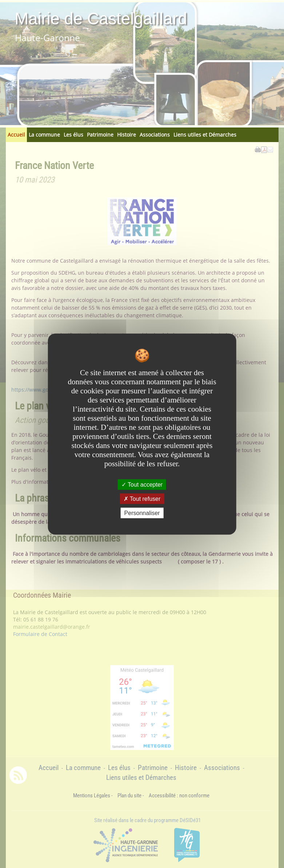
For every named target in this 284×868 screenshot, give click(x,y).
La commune (44, 135)
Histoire (127, 135)
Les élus (73, 135)
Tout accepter (142, 484)
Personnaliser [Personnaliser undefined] (142, 513)
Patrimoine (100, 135)
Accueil (16, 135)
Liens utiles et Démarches (205, 135)
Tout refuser (142, 498)
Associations (155, 135)
